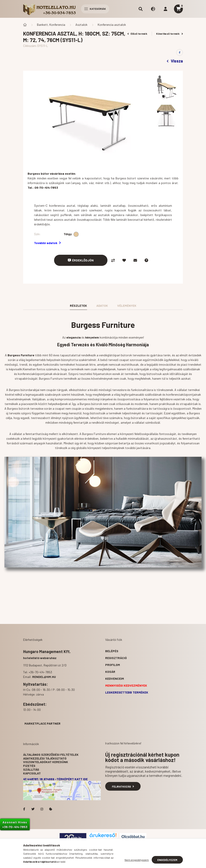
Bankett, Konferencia (51, 25)
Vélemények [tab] (127, 306)
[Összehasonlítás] (113, 260)
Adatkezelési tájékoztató (45, 758)
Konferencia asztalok (112, 25)
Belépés (112, 651)
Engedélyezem (167, 860)
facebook (24, 809)
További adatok (47, 243)
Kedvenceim (115, 679)
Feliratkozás (123, 786)
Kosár (110, 672)
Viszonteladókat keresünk (46, 762)
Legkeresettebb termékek (127, 692)
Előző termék (137, 34)
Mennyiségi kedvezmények (126, 685)
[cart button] (178, 9)
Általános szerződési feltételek (51, 755)
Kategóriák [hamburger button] (95, 9)
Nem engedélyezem (137, 860)
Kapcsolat (32, 773)
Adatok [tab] (102, 306)
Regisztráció (116, 658)
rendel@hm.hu (44, 677)
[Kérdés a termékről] (146, 260)
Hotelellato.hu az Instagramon (42, 809)
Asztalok (81, 25)
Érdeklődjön (83, 260)
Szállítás (31, 769)
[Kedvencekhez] (124, 260)
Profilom (113, 665)
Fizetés (29, 766)
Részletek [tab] (78, 306)
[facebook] (180, 52)
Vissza (175, 61)
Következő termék (170, 34)
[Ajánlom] (135, 260)
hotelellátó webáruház (40, 658)
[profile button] (166, 9)
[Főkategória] (25, 25)
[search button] (141, 9)
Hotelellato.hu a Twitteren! (33, 809)
